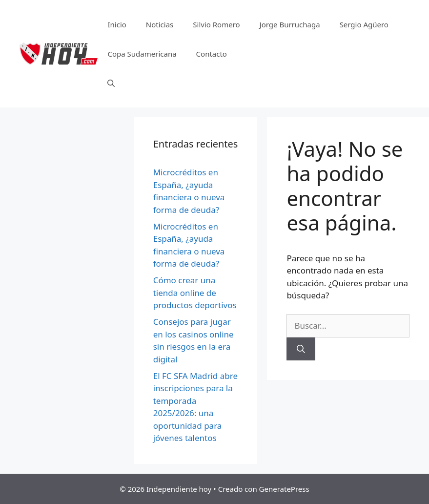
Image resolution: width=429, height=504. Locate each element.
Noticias (160, 24)
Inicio (117, 24)
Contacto (212, 54)
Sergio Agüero (364, 24)
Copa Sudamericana (142, 54)
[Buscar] (301, 349)
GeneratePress (284, 489)
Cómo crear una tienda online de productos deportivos (195, 293)
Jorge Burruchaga (290, 24)
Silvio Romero (216, 24)
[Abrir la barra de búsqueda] (111, 83)
